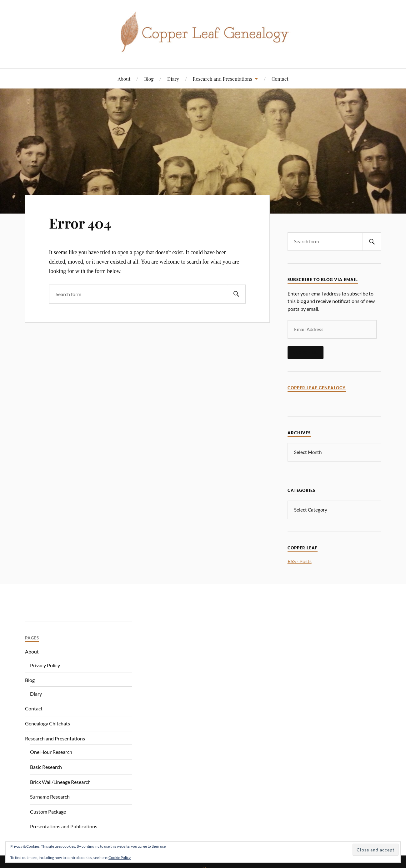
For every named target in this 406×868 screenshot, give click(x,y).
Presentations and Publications (64, 826)
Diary (173, 79)
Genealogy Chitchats (48, 723)
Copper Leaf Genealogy (317, 388)
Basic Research (46, 766)
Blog (149, 79)
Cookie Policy (120, 858)
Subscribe (306, 352)
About (124, 79)
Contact (280, 79)
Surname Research (50, 796)
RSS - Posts (300, 560)
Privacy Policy (45, 665)
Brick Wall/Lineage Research (60, 781)
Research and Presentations (223, 79)
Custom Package (48, 811)
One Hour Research (51, 751)
